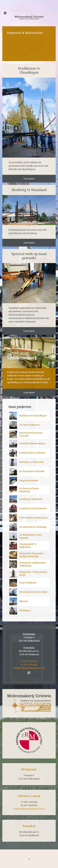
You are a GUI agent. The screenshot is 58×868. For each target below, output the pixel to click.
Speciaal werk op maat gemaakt (29, 256)
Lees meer (29, 179)
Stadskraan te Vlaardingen (29, 70)
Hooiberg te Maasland (29, 190)
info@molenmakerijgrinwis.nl (29, 668)
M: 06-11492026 (29, 665)
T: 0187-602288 (29, 661)
